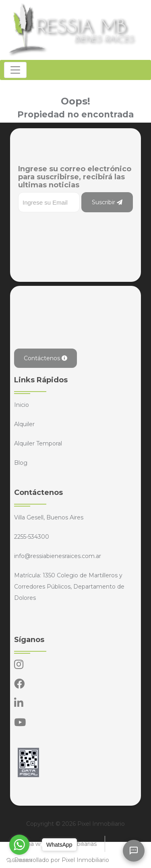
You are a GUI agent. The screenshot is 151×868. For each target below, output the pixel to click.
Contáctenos (46, 358)
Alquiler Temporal (38, 443)
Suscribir (107, 202)
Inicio (22, 405)
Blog (21, 463)
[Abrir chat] (134, 851)
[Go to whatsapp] (19, 845)
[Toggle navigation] (15, 70)
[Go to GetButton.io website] (19, 860)
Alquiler (24, 424)
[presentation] (79, 228)
